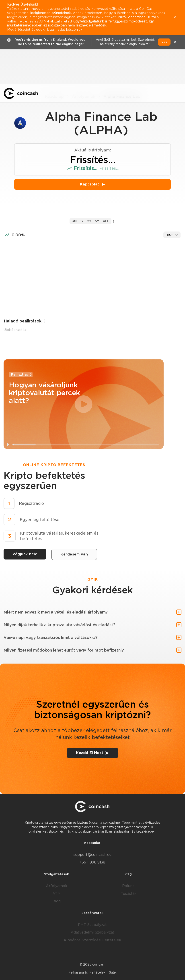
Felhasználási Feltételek (87, 972)
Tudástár (128, 894)
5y (97, 221)
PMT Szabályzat (92, 925)
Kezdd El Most (92, 753)
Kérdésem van (74, 554)
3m (74, 221)
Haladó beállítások (25, 321)
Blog (57, 901)
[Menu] (177, 93)
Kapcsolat (92, 184)
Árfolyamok (57, 886)
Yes (164, 42)
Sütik (113, 972)
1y (82, 221)
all (106, 221)
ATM (57, 894)
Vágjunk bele (25, 554)
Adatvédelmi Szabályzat (92, 932)
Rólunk (128, 886)
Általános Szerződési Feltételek (92, 940)
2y (89, 221)
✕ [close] (175, 42)
